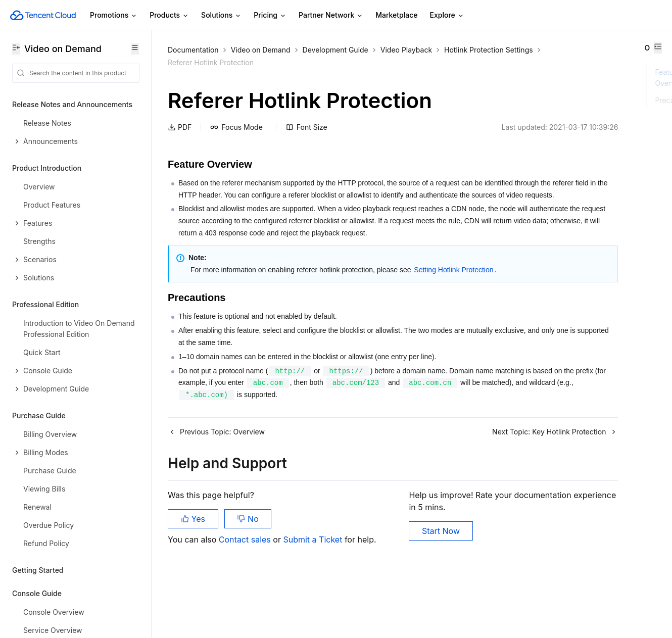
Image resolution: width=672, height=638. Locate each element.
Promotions (114, 15)
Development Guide (335, 50)
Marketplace (396, 15)
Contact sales (246, 587)
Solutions (221, 15)
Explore (447, 15)
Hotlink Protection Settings (212, 62)
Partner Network (331, 15)
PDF (180, 127)
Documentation (193, 50)
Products (169, 15)
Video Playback (406, 50)
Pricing (270, 15)
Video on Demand (261, 50)
